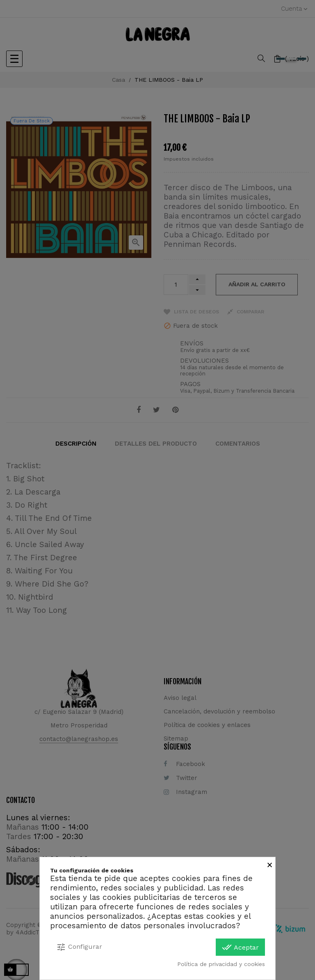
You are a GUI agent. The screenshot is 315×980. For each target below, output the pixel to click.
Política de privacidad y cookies (221, 964)
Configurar (79, 947)
